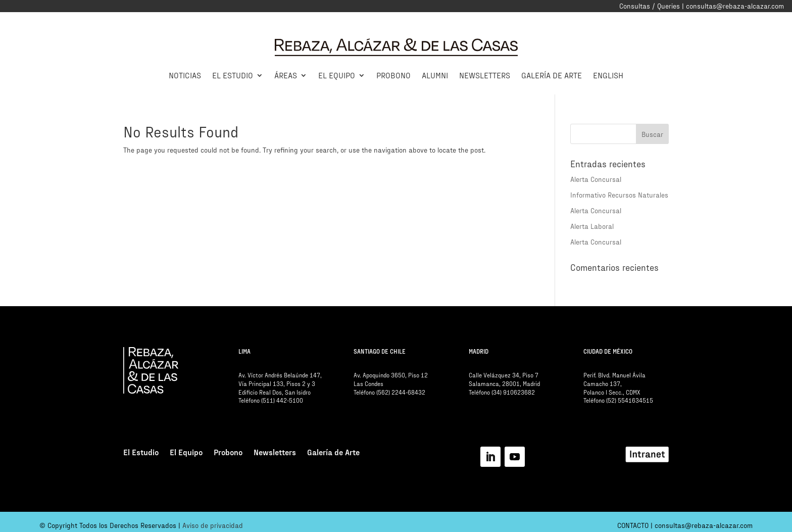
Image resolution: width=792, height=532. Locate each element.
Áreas (286, 75)
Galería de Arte (552, 75)
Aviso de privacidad (213, 525)
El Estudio (233, 75)
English (608, 75)
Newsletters (485, 75)
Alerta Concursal (596, 179)
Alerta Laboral (592, 226)
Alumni (435, 75)
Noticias (185, 75)
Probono (393, 75)
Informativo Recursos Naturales (619, 195)
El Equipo (337, 75)
